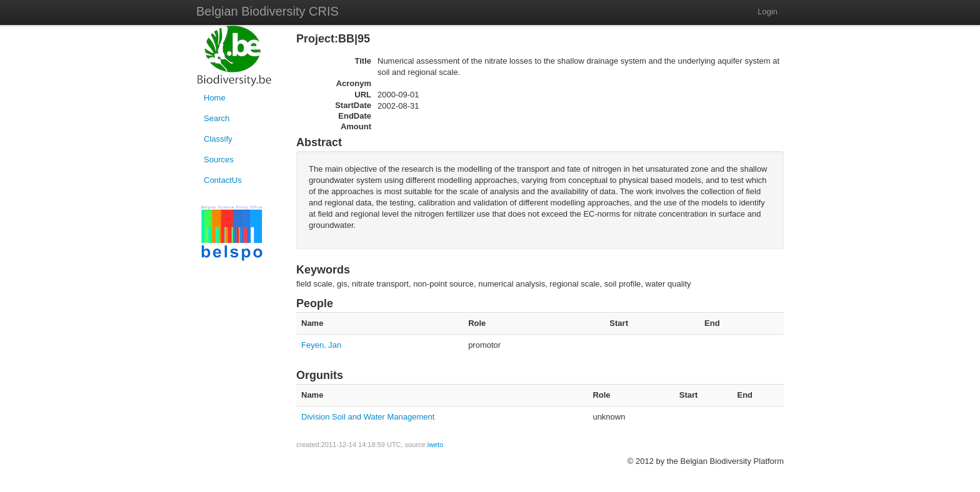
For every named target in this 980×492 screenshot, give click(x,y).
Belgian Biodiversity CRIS (267, 11)
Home (215, 98)
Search (217, 118)
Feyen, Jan (321, 345)
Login (767, 12)
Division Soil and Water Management (368, 417)
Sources (219, 160)
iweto (436, 445)
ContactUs (223, 180)
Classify (218, 139)
